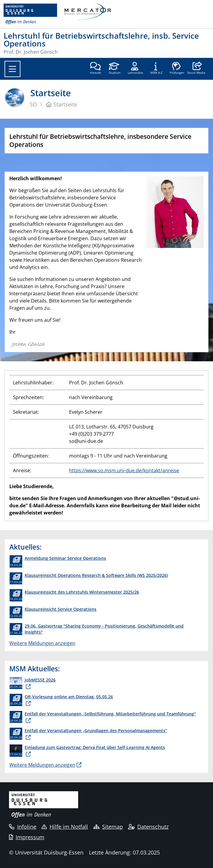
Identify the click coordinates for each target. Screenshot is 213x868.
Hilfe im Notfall (65, 827)
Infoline (23, 827)
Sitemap (108, 827)
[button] (196, 69)
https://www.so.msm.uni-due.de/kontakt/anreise (124, 470)
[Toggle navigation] (12, 69)
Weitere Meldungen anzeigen (42, 643)
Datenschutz (148, 827)
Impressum (27, 837)
